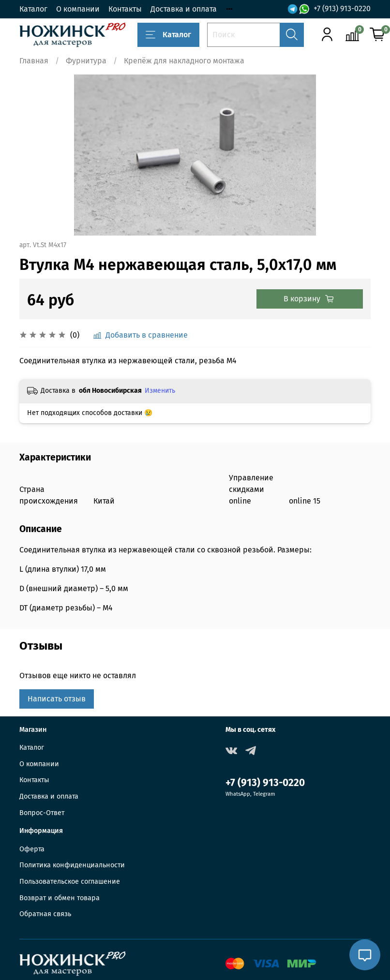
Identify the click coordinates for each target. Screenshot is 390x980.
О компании (78, 9)
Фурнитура (86, 61)
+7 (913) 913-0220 (342, 8)
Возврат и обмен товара (60, 898)
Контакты (125, 9)
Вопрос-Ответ (42, 813)
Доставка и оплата (184, 9)
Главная (34, 61)
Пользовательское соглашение (70, 882)
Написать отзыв (57, 699)
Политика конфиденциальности (72, 865)
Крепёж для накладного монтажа (184, 61)
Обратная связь (45, 914)
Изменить (160, 391)
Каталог (33, 9)
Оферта (32, 849)
